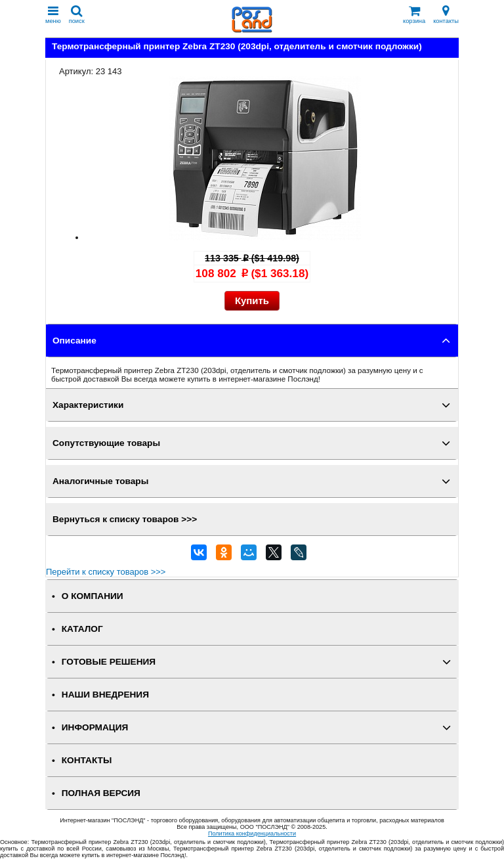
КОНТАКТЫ (87, 760)
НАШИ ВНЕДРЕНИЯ (105, 695)
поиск (77, 15)
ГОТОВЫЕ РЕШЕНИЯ (109, 662)
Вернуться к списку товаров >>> (125, 519)
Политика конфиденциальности (252, 833)
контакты (446, 15)
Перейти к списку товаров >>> (106, 572)
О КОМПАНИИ (93, 596)
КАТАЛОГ (82, 629)
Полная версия (101, 793)
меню (53, 15)
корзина (414, 15)
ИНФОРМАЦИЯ (95, 727)
